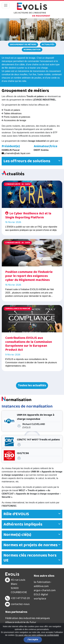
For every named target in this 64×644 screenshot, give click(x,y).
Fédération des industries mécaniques (28, 618)
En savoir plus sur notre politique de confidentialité (37, 641)
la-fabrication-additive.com (43, 584)
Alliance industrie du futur (21, 622)
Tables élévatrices (13, 113)
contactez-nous (20, 604)
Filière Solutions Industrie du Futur (26, 626)
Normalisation (32, 50)
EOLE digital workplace (41, 597)
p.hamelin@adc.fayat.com (16, 153)
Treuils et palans (12, 110)
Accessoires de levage (15, 120)
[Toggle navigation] (6, 5)
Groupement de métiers (23, 44)
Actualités (48, 44)
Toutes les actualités (32, 385)
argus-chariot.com (45, 590)
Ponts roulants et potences (17, 117)
